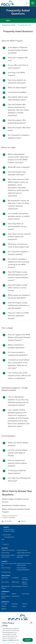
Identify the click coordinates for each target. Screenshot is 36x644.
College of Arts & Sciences (8, 550)
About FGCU (5, 578)
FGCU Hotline (5, 582)
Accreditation (15, 578)
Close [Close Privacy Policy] (31, 623)
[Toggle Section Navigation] (18, 20)
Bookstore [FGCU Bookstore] (25, 604)
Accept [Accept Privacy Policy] (28, 640)
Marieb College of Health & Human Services (8, 556)
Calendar (4, 606)
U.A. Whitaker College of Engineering (23, 556)
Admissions (15, 604)
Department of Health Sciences (12, 25)
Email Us (23, 521)
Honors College (5, 553)
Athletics (14, 594)
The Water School (6, 572)
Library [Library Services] (24, 606)
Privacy (5, 640)
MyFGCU (4, 609)
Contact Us (6, 544)
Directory (14, 606)
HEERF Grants (15, 582)
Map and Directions (25, 583)
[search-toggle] (26, 3)
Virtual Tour (25, 586)
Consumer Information (25, 579)
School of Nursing (6, 568)
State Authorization (17, 586)
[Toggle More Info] (4, 48)
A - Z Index (4, 604)
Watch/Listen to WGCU (6, 597)
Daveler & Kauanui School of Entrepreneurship (24, 565)
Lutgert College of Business (24, 553)
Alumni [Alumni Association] (3, 594)
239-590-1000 (7, 535)
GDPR (11, 640)
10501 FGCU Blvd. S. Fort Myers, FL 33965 (9, 531)
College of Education (22, 550)
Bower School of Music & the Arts (9, 565)
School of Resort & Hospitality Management (23, 569)
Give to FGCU (26, 594)
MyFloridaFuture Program (6, 587)
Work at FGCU (16, 596)
